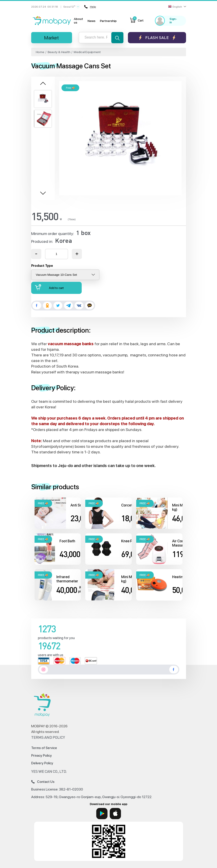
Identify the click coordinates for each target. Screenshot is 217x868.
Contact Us (43, 782)
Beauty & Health (59, 52)
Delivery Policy (42, 763)
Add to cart (49, 287)
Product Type (42, 266)
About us (78, 21)
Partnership (108, 21)
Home (40, 52)
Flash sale (157, 38)
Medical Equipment (87, 52)
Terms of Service (44, 748)
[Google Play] (102, 814)
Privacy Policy (42, 756)
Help (90, 7)
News (91, 21)
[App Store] (115, 814)
